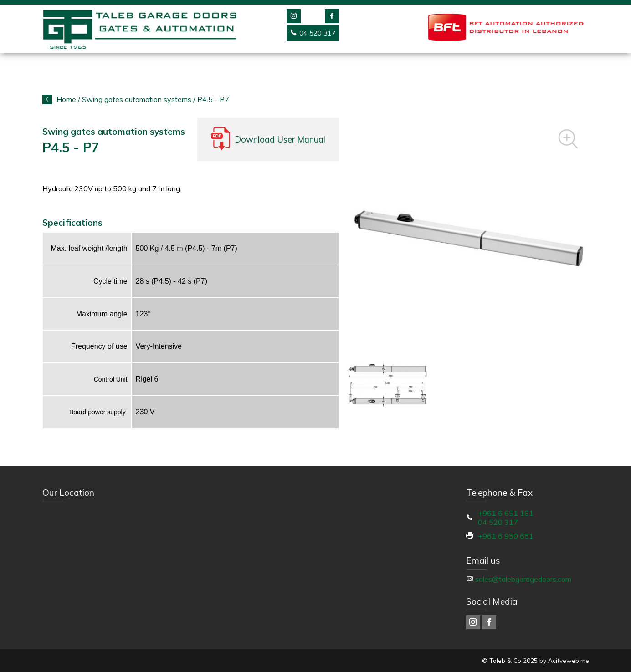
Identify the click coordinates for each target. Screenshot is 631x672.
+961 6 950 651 (506, 536)
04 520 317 (498, 522)
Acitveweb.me (569, 660)
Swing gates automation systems (137, 99)
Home (66, 99)
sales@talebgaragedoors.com (523, 579)
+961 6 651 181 (506, 513)
